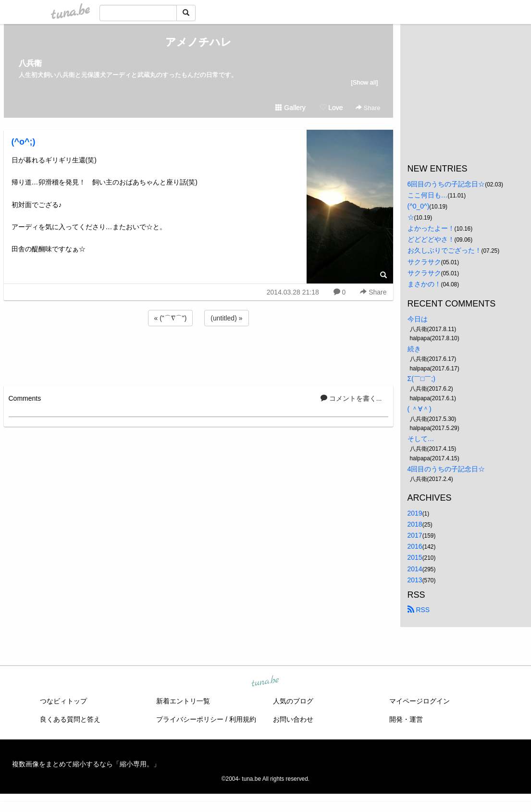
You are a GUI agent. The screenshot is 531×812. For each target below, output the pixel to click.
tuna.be (265, 681)
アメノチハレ (198, 42)
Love (331, 108)
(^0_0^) (419, 206)
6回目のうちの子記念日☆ (446, 184)
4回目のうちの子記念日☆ (446, 469)
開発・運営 (406, 719)
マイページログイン (420, 701)
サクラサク (424, 262)
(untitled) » (226, 318)
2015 (415, 557)
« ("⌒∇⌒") (171, 318)
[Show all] (364, 82)
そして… (421, 439)
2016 (415, 546)
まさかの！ (424, 284)
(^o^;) (24, 142)
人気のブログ (293, 701)
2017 (415, 535)
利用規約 (243, 719)
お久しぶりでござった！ (445, 250)
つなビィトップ (63, 701)
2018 (415, 524)
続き (414, 349)
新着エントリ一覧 (183, 701)
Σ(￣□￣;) (421, 379)
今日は (418, 319)
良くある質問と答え (70, 719)
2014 (415, 569)
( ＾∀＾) (420, 409)
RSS (419, 610)
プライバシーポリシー (190, 719)
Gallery (290, 108)
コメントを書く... (351, 398)
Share (368, 108)
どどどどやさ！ (431, 239)
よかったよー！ (431, 228)
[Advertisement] (198, 354)
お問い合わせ (293, 719)
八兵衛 (30, 63)
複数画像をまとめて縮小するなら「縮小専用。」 (86, 764)
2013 (415, 580)
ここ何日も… (428, 195)
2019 (415, 513)
